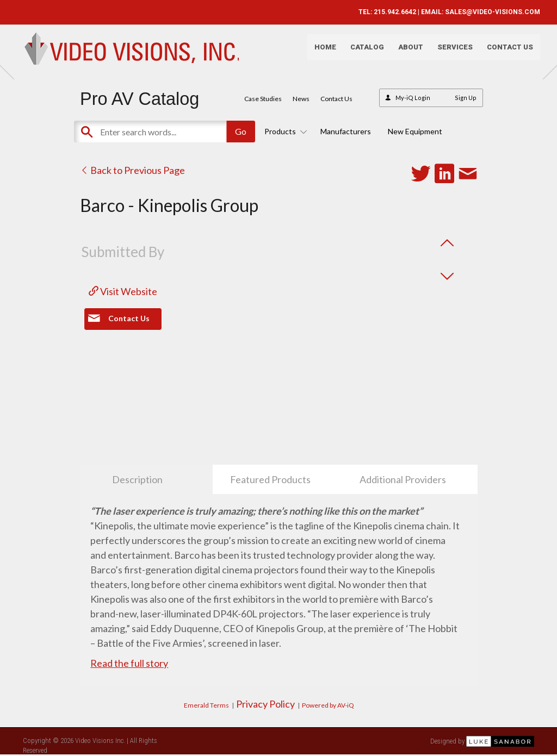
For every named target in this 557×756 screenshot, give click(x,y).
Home (319, 52)
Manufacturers (346, 131)
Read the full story (129, 663)
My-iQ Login (413, 98)
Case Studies (263, 99)
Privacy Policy (265, 704)
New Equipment (415, 131)
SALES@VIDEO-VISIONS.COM (487, 12)
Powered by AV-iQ (328, 705)
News (301, 99)
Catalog (361, 52)
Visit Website (123, 291)
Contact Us (504, 52)
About (405, 52)
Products (284, 131)
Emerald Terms (206, 705)
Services (449, 52)
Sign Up (466, 98)
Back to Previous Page (132, 170)
